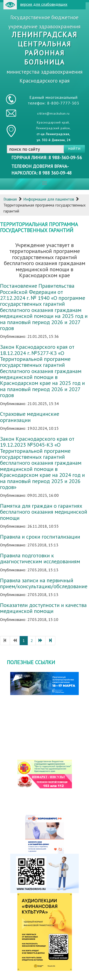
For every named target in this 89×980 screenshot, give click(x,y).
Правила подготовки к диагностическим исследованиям (40, 558)
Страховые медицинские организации (30, 417)
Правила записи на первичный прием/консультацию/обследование (44, 583)
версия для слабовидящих (35, 5)
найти (74, 148)
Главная (10, 199)
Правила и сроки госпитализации (40, 537)
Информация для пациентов (49, 199)
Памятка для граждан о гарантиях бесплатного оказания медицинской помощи (44, 512)
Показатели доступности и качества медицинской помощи (43, 608)
